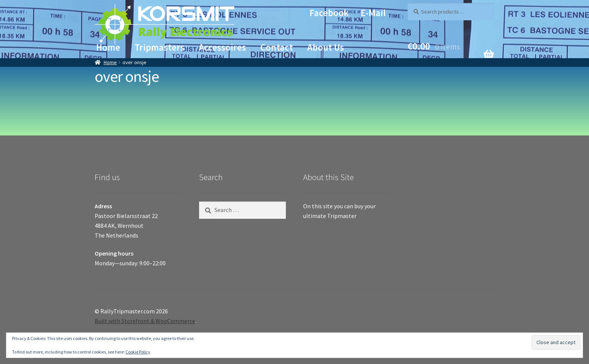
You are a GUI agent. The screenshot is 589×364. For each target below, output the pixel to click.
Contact (277, 47)
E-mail (373, 13)
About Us (326, 47)
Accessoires (222, 47)
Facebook (329, 13)
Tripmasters (159, 47)
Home (108, 47)
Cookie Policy (138, 352)
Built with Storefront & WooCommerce (145, 321)
